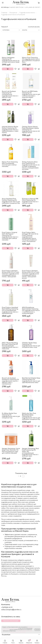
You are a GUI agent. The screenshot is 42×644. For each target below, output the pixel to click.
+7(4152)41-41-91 (7, 607)
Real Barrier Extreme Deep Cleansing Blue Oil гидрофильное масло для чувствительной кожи (31, 380)
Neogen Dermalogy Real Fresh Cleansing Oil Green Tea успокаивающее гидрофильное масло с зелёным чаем (30, 452)
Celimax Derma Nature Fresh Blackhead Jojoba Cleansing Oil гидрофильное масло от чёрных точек (31, 130)
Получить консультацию (11, 621)
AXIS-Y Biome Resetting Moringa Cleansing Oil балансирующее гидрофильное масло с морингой (10, 346)
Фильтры (31, 30)
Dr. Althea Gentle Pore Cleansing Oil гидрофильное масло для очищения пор (11, 416)
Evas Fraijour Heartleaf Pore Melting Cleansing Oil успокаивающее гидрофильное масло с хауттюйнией (10, 310)
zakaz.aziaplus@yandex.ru (11, 610)
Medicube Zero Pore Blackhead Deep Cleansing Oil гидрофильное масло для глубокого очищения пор (31, 416)
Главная (4, 13)
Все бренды (5, 7)
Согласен (37, 630)
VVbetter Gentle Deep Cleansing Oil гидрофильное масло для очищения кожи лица (31, 345)
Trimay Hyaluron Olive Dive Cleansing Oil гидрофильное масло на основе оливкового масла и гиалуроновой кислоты (31, 166)
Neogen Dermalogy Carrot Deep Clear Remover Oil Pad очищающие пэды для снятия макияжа (11, 451)
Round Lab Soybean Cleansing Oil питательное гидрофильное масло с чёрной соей (10, 94)
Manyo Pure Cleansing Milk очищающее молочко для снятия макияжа (10, 164)
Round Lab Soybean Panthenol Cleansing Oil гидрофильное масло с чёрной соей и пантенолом (10, 381)
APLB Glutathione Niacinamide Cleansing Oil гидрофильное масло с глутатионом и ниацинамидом (31, 310)
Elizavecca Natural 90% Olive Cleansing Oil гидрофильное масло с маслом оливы (30, 201)
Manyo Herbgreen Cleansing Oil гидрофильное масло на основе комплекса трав (11, 60)
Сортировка (12, 30)
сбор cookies (6, 630)
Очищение (13, 13)
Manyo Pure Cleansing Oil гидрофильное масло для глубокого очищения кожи (31, 60)
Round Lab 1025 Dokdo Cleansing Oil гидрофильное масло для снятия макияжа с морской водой (31, 94)
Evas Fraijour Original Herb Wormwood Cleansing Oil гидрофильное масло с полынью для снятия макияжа (10, 236)
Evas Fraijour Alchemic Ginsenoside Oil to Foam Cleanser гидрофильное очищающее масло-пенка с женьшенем (10, 274)
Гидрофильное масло (27, 13)
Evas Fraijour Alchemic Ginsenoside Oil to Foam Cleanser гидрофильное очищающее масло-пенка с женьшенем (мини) (31, 274)
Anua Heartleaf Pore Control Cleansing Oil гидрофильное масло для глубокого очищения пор (11, 201)
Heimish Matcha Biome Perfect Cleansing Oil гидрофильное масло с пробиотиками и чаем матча (10, 130)
